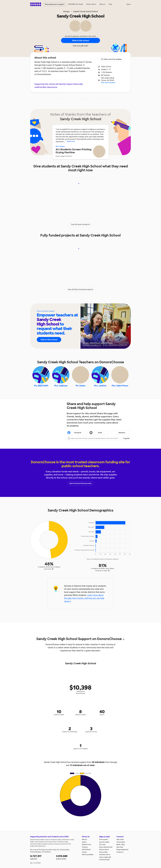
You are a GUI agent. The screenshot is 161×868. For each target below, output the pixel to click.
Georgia (66, 11)
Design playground (122, 850)
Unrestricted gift (104, 860)
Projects (71, 99)
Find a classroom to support (55, 4)
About (48, 99)
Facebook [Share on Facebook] (74, 433)
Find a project (103, 839)
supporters (42, 857)
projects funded (68, 857)
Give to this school (80, 41)
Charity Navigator (36, 852)
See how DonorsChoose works (80, 483)
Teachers (84, 99)
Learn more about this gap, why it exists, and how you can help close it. (84, 598)
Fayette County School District (86, 11)
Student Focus (87, 844)
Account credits (104, 842)
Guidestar (48, 852)
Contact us (120, 852)
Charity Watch (65, 850)
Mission (84, 839)
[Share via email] (99, 433)
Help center (120, 839)
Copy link (126, 438)
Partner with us (91, 4)
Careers (84, 852)
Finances (85, 847)
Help (110, 4)
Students (97, 99)
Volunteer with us (105, 855)
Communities (121, 842)
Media (118, 844)
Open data (120, 847)
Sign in (129, 4)
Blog (123, 844)
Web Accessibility (88, 855)
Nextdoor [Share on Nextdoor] (118, 433)
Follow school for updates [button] (111, 59)
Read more (71, 141)
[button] (99, 438)
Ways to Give (104, 837)
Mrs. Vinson (60, 146)
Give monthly (103, 852)
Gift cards (102, 844)
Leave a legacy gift (105, 857)
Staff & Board (86, 850)
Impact (59, 99)
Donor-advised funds (106, 847)
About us (102, 4)
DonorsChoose (36, 4)
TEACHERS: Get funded (75, 4)
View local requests (108, 83)
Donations (111, 99)
